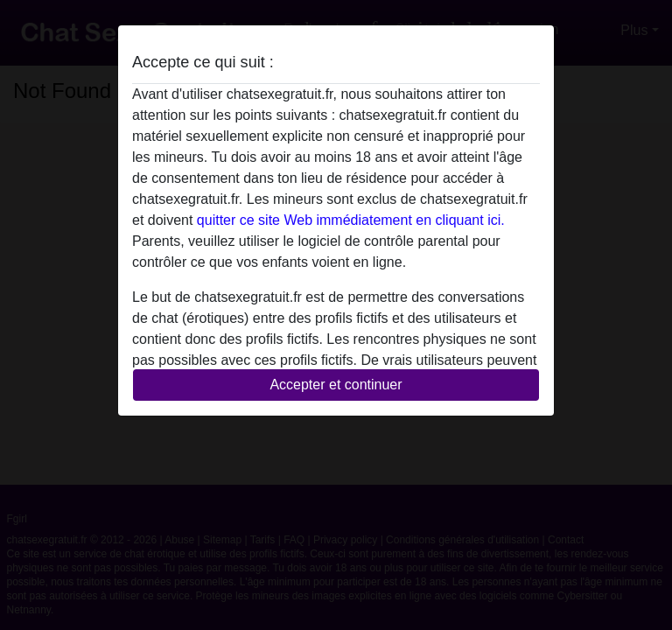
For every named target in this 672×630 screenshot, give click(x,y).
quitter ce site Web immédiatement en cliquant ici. (351, 220)
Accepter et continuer (336, 385)
